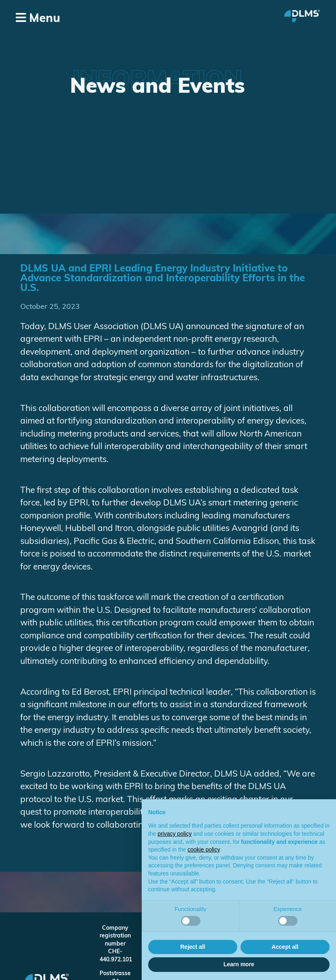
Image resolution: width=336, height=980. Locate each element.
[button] (88, 18)
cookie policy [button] (203, 849)
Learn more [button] (239, 964)
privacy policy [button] (174, 834)
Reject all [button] (192, 947)
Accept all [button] (285, 947)
